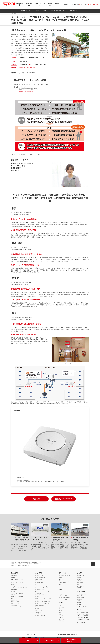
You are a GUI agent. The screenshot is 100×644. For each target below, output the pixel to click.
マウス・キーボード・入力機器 (17, 593)
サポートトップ (62, 605)
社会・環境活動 (80, 583)
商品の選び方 (62, 577)
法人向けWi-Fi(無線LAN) (40, 577)
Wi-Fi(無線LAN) (14, 576)
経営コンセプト (80, 579)
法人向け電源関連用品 (40, 605)
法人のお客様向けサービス (64, 597)
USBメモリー (14, 586)
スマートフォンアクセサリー (17, 596)
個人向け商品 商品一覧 (16, 607)
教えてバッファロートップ (64, 576)
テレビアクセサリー (15, 603)
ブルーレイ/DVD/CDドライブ (17, 583)
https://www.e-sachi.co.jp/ (26, 92)
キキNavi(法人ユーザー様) (83, 617)
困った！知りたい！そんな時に (65, 581)
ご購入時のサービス (63, 594)
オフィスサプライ (39, 610)
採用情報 (79, 588)
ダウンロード (62, 609)
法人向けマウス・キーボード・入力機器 (43, 598)
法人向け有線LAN (39, 579)
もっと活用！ (61, 579)
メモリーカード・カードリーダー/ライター (20, 588)
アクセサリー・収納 (15, 602)
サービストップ (62, 592)
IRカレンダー (80, 599)
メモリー (13, 584)
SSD (12, 581)
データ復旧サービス (63, 599)
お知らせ (61, 617)
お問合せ (61, 614)
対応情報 (61, 611)
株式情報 (79, 604)
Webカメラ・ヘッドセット (16, 595)
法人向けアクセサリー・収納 (41, 607)
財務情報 (79, 603)
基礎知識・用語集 (62, 583)
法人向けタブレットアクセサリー (42, 603)
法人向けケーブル (39, 596)
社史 (78, 584)
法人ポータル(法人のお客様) (83, 614)
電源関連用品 (14, 600)
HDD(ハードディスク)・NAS (17, 579)
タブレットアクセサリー (16, 598)
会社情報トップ (80, 576)
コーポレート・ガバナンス (83, 606)
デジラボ (61, 586)
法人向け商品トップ (39, 576)
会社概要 (79, 577)
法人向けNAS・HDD (39, 583)
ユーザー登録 (62, 619)
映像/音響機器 (14, 590)
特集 (60, 584)
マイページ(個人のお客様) (83, 612)
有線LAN (13, 577)
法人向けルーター (39, 581)
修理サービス (62, 612)
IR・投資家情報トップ (82, 594)
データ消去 (37, 614)
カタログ (61, 616)
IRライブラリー (80, 597)
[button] (36, 499)
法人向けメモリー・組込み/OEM (41, 588)
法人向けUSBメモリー (40, 590)
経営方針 (79, 601)
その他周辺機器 (14, 605)
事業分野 (79, 581)
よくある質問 (62, 607)
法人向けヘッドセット (40, 600)
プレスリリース (80, 586)
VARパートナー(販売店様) (83, 616)
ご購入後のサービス (63, 596)
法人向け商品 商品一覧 (40, 616)
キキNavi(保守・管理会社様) (83, 619)
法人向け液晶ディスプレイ (40, 595)
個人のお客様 (81, 623)
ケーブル (13, 591)
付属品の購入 (62, 621)
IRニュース (80, 596)
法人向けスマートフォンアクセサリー (43, 602)
